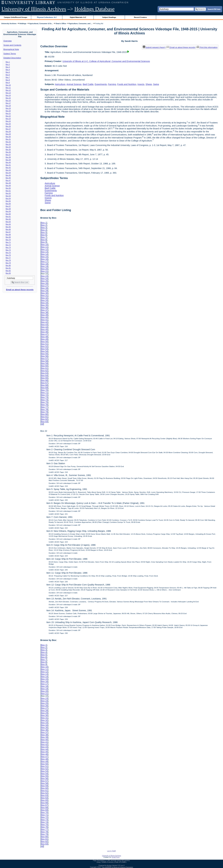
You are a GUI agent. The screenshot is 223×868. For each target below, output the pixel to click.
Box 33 (8, 144)
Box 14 (8, 95)
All (42, 424)
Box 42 (8, 168)
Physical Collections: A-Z (47, 17)
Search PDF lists (214, 9)
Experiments (101, 84)
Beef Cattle (88, 84)
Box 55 (8, 201)
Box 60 (8, 214)
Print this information (207, 47)
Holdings (23, 23)
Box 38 (8, 157)
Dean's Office (61, 23)
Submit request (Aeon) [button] (154, 47)
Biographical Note (11, 49)
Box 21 (8, 113)
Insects (141, 84)
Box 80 (8, 265)
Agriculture (60, 84)
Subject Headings (109, 17)
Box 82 (8, 271)
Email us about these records (20, 290)
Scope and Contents (12, 45)
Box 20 (8, 111)
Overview (8, 41)
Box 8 (8, 80)
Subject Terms (10, 54)
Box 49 (8, 186)
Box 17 (8, 103)
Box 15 (8, 98)
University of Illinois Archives (34, 9)
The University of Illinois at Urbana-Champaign (117, 867)
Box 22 (8, 116)
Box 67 (8, 232)
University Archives (9, 23)
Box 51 (8, 191)
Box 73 (8, 247)
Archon (109, 865)
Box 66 (8, 229)
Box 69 (8, 237)
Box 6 (8, 75)
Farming (112, 84)
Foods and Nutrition (127, 84)
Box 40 (8, 162)
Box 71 (8, 242)
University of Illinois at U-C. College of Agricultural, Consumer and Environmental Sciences (106, 61)
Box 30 (8, 137)
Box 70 (8, 240)
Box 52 (8, 193)
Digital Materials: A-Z (78, 17)
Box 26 (8, 126)
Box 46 (8, 178)
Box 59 (8, 211)
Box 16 (8, 101)
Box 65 (8, 227)
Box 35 (8, 149)
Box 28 (8, 131)
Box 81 (8, 268)
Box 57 (8, 206)
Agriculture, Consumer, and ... (81, 23)
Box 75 (8, 253)
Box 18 (8, 106)
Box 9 (8, 82)
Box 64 (8, 224)
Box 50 (8, 188)
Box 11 (8, 88)
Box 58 (8, 209)
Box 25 (8, 124)
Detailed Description (12, 58)
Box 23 (8, 119)
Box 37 (8, 155)
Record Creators (140, 17)
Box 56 (8, 204)
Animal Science (74, 84)
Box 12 (8, 90)
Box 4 (8, 70)
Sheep (149, 84)
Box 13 (8, 93)
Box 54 (8, 198)
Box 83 (8, 273)
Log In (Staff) (112, 851)
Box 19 (8, 108)
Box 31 (8, 139)
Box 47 (8, 180)
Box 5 (8, 72)
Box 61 (8, 216)
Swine (156, 84)
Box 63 (8, 222)
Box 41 (8, 165)
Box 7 (8, 77)
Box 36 (8, 152)
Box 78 (8, 260)
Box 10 (8, 85)
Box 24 (8, 121)
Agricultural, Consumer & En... (41, 23)
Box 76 (8, 255)
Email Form (116, 857)
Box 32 (8, 142)
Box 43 (8, 170)
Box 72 (8, 245)
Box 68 (8, 235)
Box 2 (8, 64)
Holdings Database (95, 9)
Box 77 (8, 258)
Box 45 (8, 175)
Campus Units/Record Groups (16, 17)
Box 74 (8, 250)
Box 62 (8, 219)
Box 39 (8, 160)
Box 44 (8, 173)
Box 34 (8, 147)
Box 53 (8, 196)
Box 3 (8, 67)
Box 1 (8, 62)
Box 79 (8, 263)
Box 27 (8, 129)
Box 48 (8, 183)
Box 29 (8, 134)
